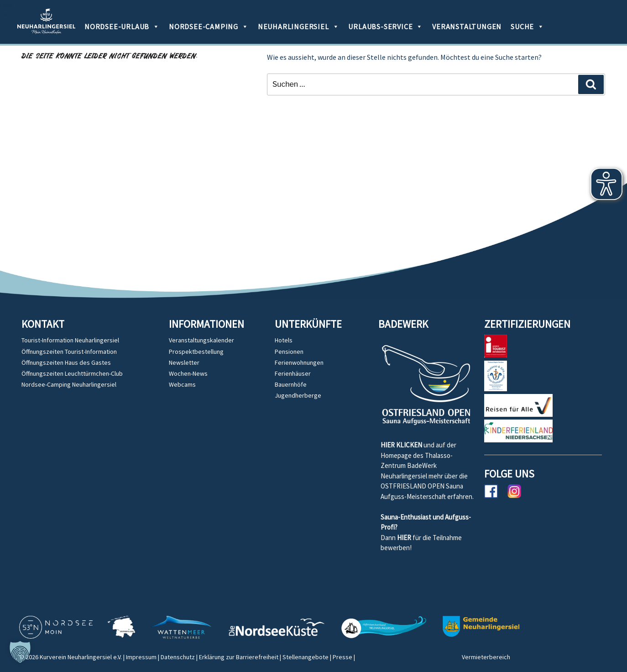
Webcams (182, 384)
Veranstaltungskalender (201, 340)
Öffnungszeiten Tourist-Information (69, 352)
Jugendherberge (298, 395)
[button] (20, 652)
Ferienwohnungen (299, 362)
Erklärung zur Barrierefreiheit (239, 657)
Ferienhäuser (293, 373)
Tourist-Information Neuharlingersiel (70, 340)
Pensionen (289, 352)
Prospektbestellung (196, 352)
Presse (342, 657)
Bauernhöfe (291, 384)
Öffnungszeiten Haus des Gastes (66, 362)
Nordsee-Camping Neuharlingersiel (69, 384)
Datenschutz (178, 657)
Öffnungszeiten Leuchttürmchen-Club (72, 373)
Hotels (284, 340)
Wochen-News (188, 373)
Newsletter (184, 362)
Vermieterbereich (486, 657)
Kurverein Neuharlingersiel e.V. (81, 657)
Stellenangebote (306, 657)
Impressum (141, 657)
